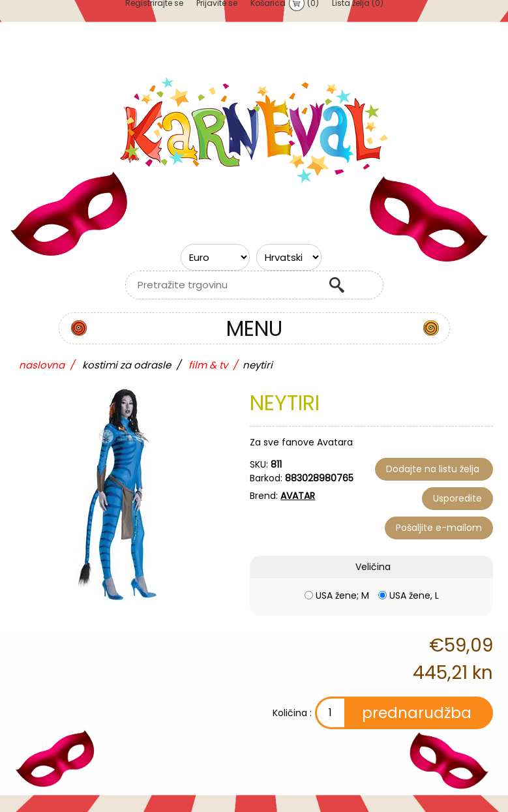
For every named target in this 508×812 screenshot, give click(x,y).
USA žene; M (342, 595)
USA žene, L (414, 595)
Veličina (373, 567)
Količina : (292, 713)
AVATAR (298, 496)
